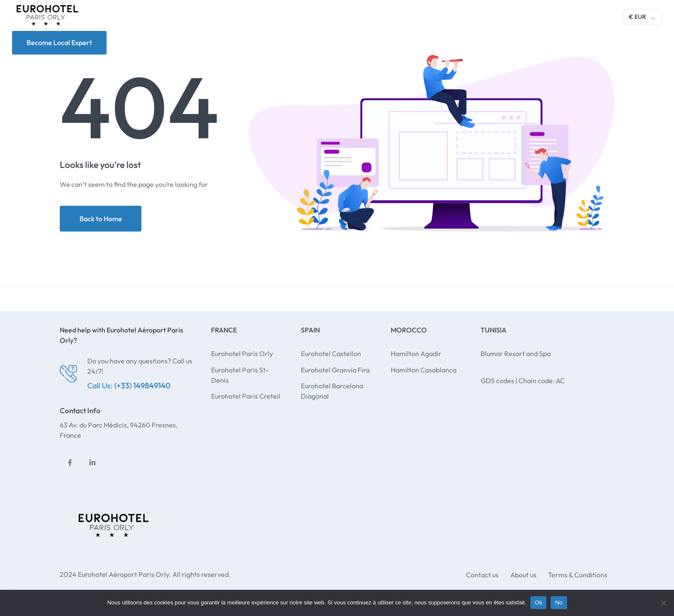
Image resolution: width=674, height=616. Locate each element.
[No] (663, 603)
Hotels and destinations (255, 15)
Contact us (482, 575)
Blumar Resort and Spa (516, 354)
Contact (511, 15)
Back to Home (101, 219)
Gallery (473, 15)
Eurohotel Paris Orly (242, 354)
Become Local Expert (59, 43)
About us (523, 575)
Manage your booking (581, 15)
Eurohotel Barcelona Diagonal (332, 391)
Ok (538, 602)
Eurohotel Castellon (331, 354)
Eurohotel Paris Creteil (246, 396)
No (559, 602)
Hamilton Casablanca (424, 370)
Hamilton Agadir (416, 354)
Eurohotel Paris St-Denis (240, 375)
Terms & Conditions (578, 575)
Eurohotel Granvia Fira (335, 370)
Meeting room (427, 15)
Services (326, 15)
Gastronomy (372, 15)
